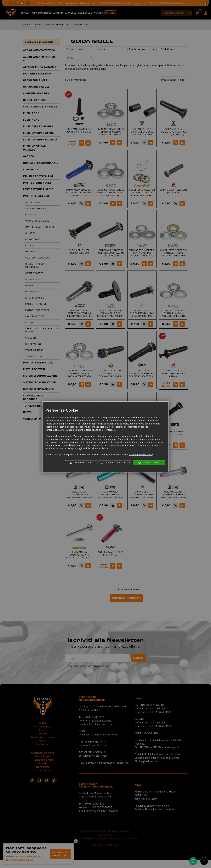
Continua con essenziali (115, 463)
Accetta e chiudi (149, 463)
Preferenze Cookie (81, 463)
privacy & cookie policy (141, 455)
